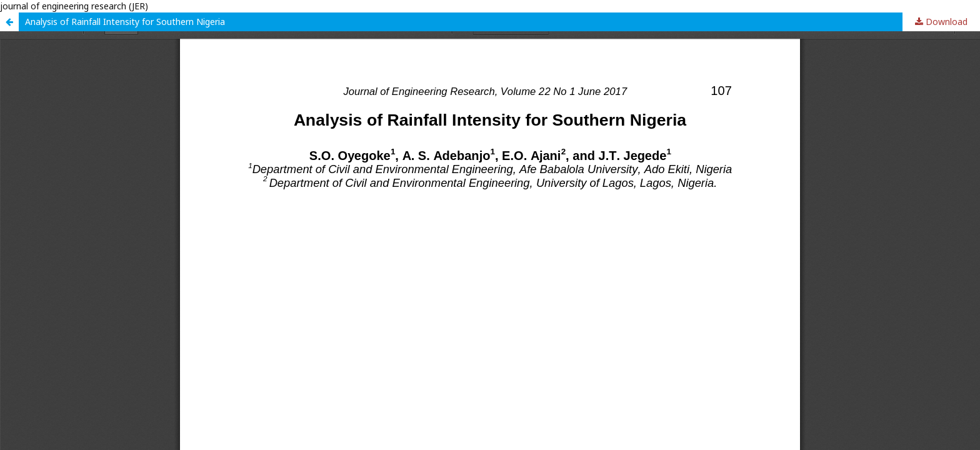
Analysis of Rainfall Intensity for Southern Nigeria (125, 22)
